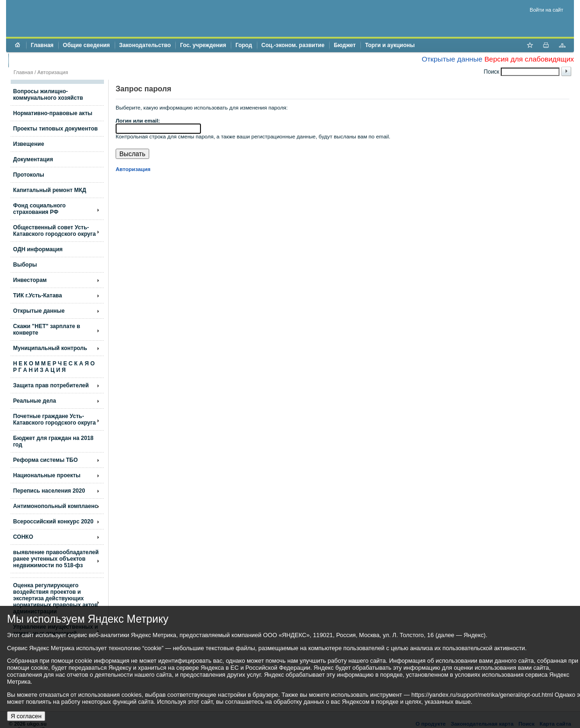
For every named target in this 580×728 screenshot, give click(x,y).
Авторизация (53, 72)
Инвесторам (30, 280)
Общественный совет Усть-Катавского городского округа (54, 231)
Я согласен (26, 716)
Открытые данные (452, 59)
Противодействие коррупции (53, 60)
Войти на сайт (546, 10)
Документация (33, 159)
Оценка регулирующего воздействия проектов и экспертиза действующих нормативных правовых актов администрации (55, 598)
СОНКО (23, 537)
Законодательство (145, 45)
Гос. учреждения (203, 45)
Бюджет (345, 45)
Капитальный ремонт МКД (50, 190)
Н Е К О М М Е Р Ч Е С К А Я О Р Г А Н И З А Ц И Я (54, 367)
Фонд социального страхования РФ (39, 209)
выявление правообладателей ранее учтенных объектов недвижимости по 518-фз (56, 559)
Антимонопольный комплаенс (55, 506)
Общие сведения (86, 45)
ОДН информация (38, 249)
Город (244, 45)
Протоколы (29, 175)
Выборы (25, 265)
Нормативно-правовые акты (53, 113)
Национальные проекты (47, 475)
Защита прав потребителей (51, 385)
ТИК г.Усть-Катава (38, 295)
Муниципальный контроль (50, 348)
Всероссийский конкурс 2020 (53, 522)
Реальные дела (35, 401)
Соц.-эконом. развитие (293, 45)
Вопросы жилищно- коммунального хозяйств (48, 95)
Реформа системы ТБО (45, 460)
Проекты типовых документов (55, 129)
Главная (42, 45)
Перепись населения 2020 (49, 491)
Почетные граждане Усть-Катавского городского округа (54, 419)
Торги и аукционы (390, 45)
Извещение (29, 144)
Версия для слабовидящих (529, 59)
